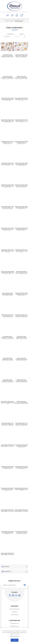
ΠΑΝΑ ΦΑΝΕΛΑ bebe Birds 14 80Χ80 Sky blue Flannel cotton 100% (8, 490)
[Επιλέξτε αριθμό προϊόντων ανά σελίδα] (22, 36)
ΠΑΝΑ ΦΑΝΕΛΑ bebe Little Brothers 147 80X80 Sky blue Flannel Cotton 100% (8, 425)
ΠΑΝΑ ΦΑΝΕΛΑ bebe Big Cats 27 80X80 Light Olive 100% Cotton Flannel (21, 273)
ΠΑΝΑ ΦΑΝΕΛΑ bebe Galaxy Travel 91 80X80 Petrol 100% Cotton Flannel (21, 186)
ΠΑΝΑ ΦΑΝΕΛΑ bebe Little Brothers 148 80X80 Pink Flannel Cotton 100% (21, 425)
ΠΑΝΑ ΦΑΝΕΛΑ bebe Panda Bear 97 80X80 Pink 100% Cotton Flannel (21, 165)
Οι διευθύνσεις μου (14, 626)
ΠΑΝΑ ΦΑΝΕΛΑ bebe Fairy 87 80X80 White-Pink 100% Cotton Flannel (21, 229)
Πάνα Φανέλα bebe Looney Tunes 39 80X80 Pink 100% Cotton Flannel (8, 100)
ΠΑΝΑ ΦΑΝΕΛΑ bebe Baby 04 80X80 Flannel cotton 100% (8, 446)
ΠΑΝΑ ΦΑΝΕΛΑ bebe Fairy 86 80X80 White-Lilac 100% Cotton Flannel (8, 229)
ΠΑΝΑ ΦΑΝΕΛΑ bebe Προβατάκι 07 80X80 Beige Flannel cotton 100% (21, 381)
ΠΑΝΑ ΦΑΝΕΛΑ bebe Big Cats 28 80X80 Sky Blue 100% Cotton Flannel (8, 294)
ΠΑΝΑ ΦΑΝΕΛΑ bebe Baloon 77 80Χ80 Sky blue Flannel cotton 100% (21, 468)
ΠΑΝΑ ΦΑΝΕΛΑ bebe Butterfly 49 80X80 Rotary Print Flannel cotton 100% (21, 403)
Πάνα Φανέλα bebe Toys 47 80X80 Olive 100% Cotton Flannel (21, 121)
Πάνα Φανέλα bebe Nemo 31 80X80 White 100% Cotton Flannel (21, 100)
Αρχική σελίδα (7, 20)
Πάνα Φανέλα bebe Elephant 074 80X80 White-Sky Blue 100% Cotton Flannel (8, 78)
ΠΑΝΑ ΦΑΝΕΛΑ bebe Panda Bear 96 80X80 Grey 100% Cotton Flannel (21, 208)
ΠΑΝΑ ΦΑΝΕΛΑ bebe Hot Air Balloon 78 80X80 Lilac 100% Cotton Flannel (8, 208)
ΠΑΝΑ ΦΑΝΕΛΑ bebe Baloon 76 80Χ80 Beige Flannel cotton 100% (8, 468)
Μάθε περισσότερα (15, 636)
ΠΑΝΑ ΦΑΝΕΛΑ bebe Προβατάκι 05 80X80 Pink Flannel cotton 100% (21, 360)
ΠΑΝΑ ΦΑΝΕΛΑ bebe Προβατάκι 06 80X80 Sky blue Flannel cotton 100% (8, 381)
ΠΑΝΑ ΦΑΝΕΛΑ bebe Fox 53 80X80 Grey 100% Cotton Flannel (21, 251)
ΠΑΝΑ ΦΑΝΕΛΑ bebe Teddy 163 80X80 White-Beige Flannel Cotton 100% (8, 316)
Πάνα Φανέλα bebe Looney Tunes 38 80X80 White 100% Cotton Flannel (8, 121)
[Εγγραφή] (12, 585)
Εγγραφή (25, 585)
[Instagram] (13, 595)
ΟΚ (15, 640)
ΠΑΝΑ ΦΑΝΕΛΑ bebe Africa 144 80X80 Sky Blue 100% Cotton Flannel (21, 294)
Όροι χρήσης (14, 612)
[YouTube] (16, 595)
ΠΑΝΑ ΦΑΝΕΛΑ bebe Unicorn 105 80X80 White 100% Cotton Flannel (21, 143)
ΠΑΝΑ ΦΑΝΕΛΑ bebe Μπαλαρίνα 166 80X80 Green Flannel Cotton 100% (21, 338)
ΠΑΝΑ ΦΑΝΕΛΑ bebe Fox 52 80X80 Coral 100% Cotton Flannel (8, 251)
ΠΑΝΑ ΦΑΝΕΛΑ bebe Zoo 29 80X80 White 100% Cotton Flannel (8, 165)
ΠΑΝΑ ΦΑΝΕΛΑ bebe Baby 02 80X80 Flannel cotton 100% (8, 511)
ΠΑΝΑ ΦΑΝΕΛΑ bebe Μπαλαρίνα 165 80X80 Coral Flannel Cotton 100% (8, 360)
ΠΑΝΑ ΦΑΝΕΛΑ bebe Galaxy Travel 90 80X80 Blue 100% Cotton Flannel (8, 186)
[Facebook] (10, 595)
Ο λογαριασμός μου (15, 623)
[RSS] (19, 595)
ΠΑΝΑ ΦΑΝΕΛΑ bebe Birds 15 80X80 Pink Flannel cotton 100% (21, 490)
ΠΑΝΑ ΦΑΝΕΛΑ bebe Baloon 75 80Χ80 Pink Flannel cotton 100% (21, 446)
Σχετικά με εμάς (15, 615)
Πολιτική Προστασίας (15, 609)
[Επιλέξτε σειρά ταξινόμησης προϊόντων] (10, 36)
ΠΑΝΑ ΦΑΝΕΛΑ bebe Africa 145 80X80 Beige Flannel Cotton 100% (8, 533)
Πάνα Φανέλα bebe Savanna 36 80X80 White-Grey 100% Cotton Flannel (8, 56)
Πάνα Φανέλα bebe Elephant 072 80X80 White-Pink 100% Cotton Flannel (21, 78)
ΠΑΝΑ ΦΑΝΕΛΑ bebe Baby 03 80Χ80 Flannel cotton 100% (21, 511)
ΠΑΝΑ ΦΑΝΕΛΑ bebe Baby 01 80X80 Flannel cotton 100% (8, 554)
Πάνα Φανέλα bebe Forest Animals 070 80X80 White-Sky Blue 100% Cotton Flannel (21, 57)
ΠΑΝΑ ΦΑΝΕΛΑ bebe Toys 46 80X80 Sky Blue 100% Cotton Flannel (8, 143)
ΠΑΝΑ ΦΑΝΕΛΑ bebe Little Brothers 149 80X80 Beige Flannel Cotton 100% (21, 316)
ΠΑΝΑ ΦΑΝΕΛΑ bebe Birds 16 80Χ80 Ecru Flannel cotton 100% (8, 403)
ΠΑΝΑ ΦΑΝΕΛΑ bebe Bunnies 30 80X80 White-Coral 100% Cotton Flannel (8, 273)
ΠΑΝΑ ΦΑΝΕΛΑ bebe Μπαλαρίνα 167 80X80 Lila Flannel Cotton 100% (8, 338)
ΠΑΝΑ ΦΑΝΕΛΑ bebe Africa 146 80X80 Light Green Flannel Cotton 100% (21, 533)
